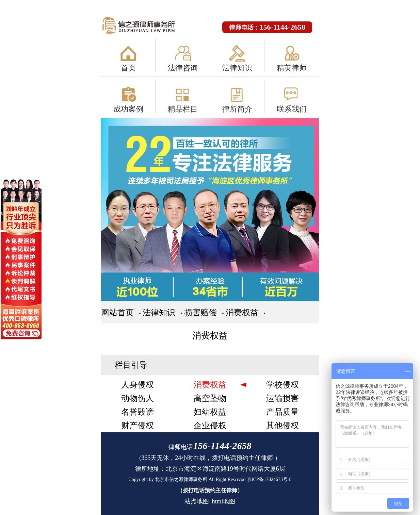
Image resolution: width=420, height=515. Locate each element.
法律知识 (237, 68)
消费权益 (242, 313)
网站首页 (117, 313)
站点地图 (197, 501)
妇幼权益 (210, 412)
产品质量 (282, 412)
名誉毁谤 (138, 412)
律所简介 (237, 109)
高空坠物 (210, 398)
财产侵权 (138, 426)
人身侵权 (138, 385)
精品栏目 (183, 109)
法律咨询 (183, 68)
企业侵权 (210, 426)
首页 (128, 68)
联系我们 (292, 109)
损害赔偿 (200, 313)
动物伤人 (138, 398)
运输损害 (282, 398)
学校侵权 (282, 385)
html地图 (223, 501)
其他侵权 (282, 426)
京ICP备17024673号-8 (269, 479)
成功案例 (128, 109)
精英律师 (292, 68)
